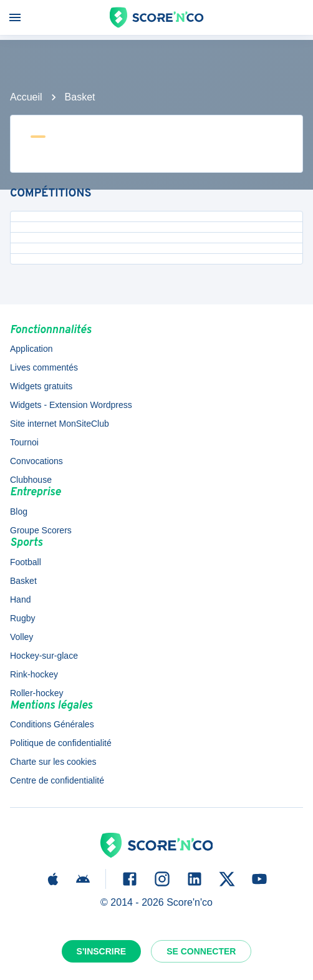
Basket (80, 97)
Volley (22, 637)
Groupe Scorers (41, 530)
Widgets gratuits (41, 386)
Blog (19, 512)
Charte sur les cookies (53, 762)
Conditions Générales (52, 724)
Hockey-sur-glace (44, 656)
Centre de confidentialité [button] (57, 780)
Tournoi (24, 442)
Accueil (26, 97)
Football (26, 562)
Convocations (36, 461)
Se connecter (201, 951)
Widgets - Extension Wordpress (71, 405)
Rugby (22, 618)
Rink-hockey (34, 674)
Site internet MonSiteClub (60, 424)
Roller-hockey (37, 693)
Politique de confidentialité (61, 743)
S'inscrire (102, 951)
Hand (20, 599)
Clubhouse (31, 480)
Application (31, 349)
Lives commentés (44, 367)
